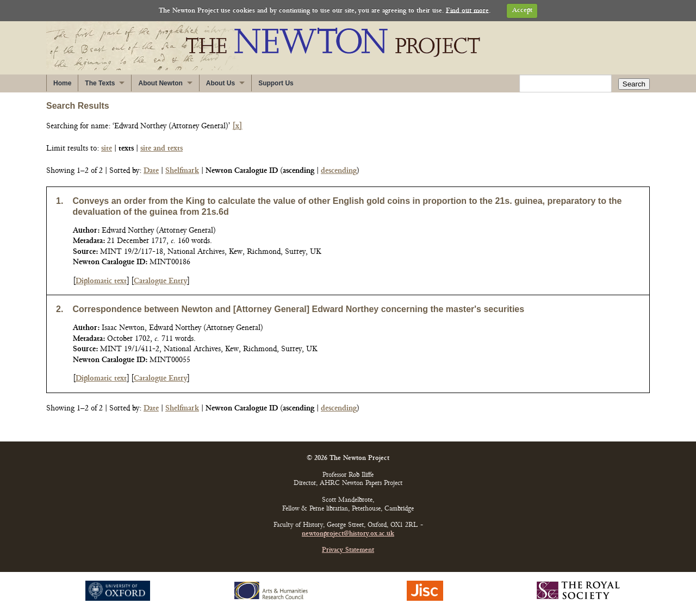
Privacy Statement (348, 550)
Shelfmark (182, 171)
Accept (522, 11)
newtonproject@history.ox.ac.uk (348, 534)
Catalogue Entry (160, 281)
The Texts (100, 83)
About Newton (160, 83)
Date (151, 171)
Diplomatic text (101, 281)
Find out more (467, 11)
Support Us (276, 83)
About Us (220, 83)
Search (634, 84)
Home (62, 83)
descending (339, 171)
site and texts (161, 149)
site (107, 149)
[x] (237, 126)
